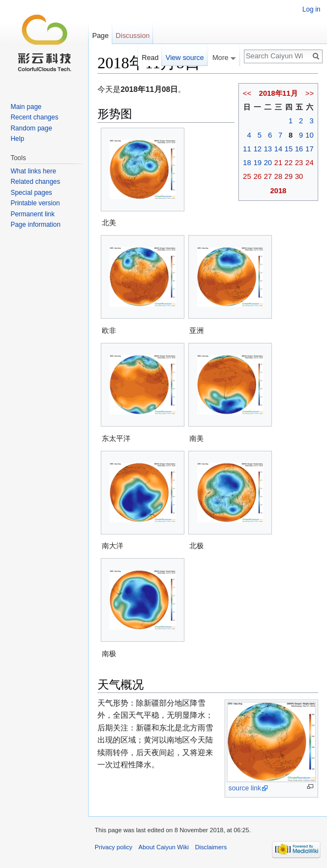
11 (247, 149)
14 (278, 149)
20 (268, 163)
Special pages (31, 193)
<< (247, 93)
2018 (279, 191)
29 (289, 176)
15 (289, 149)
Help (17, 139)
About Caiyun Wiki (164, 847)
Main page (26, 107)
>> (309, 93)
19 (257, 163)
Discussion (133, 36)
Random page (31, 128)
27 (268, 176)
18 (247, 163)
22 (289, 163)
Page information (36, 225)
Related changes (35, 182)
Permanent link (32, 214)
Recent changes (34, 117)
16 (299, 149)
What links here (33, 171)
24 (310, 163)
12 (257, 149)
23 (299, 163)
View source (185, 58)
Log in (311, 9)
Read (150, 58)
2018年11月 (278, 93)
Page (100, 36)
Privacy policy (113, 847)
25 (247, 176)
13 (268, 149)
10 (310, 135)
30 (299, 176)
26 (257, 176)
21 (278, 163)
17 (310, 149)
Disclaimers (211, 847)
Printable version (35, 203)
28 (278, 176)
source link (245, 788)
